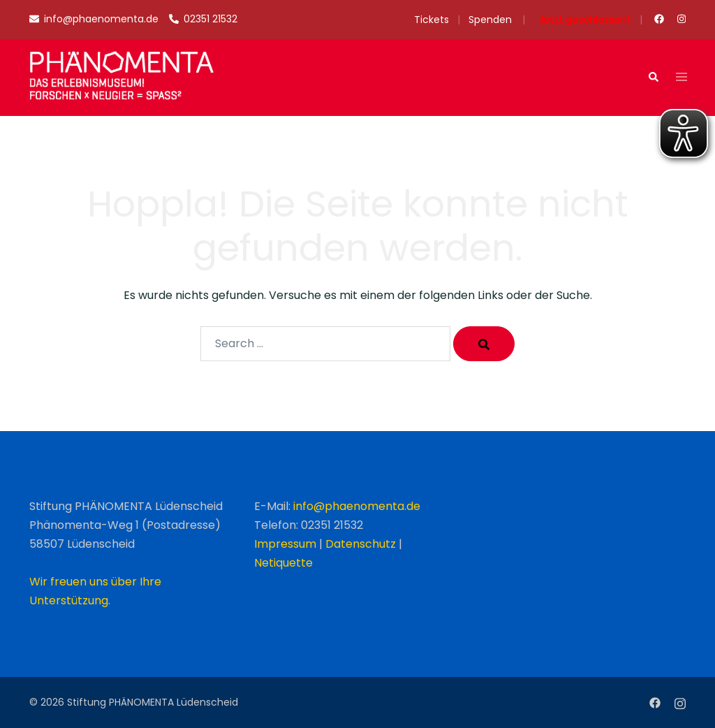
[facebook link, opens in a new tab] (658, 19)
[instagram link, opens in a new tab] (680, 19)
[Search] (484, 344)
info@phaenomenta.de (357, 506)
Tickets (432, 20)
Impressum (285, 544)
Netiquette (283, 563)
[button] (653, 78)
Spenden (490, 20)
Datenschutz (361, 544)
